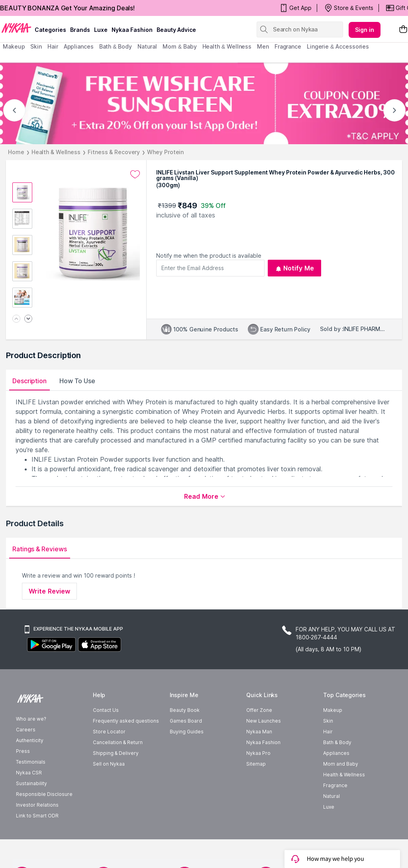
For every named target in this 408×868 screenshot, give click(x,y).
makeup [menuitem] (14, 46)
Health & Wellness (56, 152)
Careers (26, 730)
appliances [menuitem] (79, 46)
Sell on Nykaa (109, 764)
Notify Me (295, 268)
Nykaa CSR (29, 773)
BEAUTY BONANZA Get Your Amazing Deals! (67, 8)
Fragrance (335, 785)
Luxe (329, 807)
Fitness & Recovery (114, 152)
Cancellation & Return (118, 742)
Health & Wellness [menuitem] (227, 46)
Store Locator (109, 732)
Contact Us (106, 710)
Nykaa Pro (258, 753)
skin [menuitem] (36, 46)
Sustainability (31, 783)
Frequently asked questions (126, 721)
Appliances (336, 753)
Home (16, 152)
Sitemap (256, 764)
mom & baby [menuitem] (179, 46)
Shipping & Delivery (116, 753)
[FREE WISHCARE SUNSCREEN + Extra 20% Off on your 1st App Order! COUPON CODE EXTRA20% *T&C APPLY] (204, 103)
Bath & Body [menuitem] (116, 46)
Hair (328, 732)
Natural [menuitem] (147, 46)
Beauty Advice (176, 30)
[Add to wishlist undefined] (135, 174)
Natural (331, 796)
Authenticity (30, 740)
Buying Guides (187, 732)
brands (80, 30)
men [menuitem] (263, 46)
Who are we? (31, 719)
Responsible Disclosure (44, 794)
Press (23, 751)
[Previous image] (16, 319)
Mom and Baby (341, 764)
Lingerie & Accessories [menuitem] (338, 46)
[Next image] (28, 319)
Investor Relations (37, 805)
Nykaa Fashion (132, 30)
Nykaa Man (259, 732)
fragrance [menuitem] (288, 46)
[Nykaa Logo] (16, 27)
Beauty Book (185, 710)
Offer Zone (259, 710)
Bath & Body (337, 742)
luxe (101, 30)
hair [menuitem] (53, 46)
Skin (328, 721)
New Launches (264, 721)
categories (50, 30)
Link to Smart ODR (37, 816)
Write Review (49, 591)
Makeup (333, 710)
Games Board (186, 721)
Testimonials (31, 762)
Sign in (365, 30)
